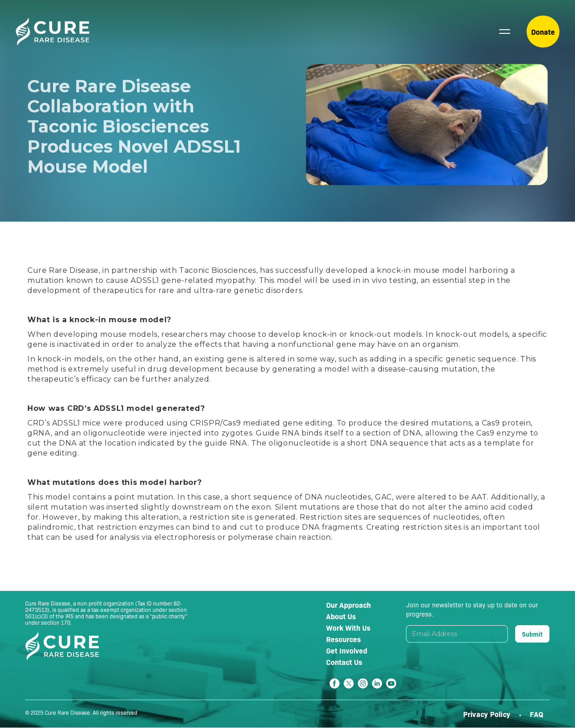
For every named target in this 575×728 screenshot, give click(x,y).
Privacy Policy (488, 714)
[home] (53, 32)
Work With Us (348, 627)
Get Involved (347, 650)
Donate (543, 32)
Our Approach (348, 605)
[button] (505, 32)
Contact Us (344, 662)
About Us (341, 616)
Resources (343, 639)
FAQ (536, 714)
